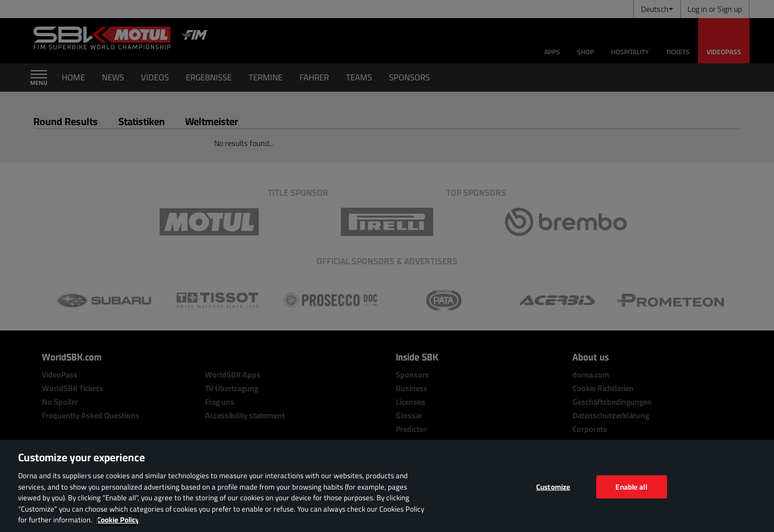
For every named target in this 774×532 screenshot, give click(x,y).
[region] (387, 486)
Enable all (631, 486)
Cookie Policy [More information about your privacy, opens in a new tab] (118, 520)
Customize (553, 486)
